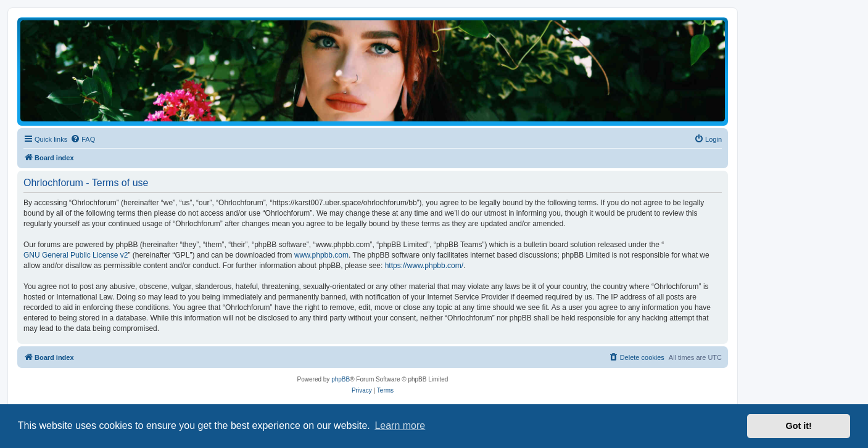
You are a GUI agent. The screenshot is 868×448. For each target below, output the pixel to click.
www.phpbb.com (321, 255)
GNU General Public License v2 (76, 255)
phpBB (341, 379)
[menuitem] (83, 139)
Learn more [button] (400, 426)
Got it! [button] (799, 426)
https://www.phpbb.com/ (424, 266)
